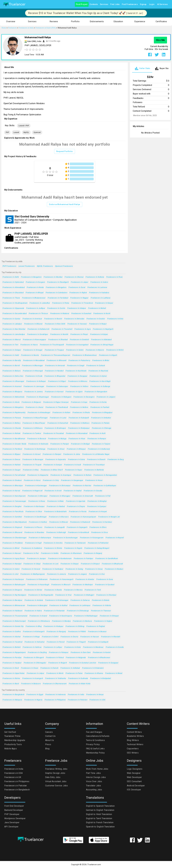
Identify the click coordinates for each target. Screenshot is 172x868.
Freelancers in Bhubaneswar (34, 298)
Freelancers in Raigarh (58, 663)
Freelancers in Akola (11, 402)
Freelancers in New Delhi (55, 324)
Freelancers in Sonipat (53, 465)
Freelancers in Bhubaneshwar (85, 355)
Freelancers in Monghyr (97, 501)
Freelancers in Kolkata (95, 277)
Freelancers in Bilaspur (76, 449)
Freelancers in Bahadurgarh (14, 585)
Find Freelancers (130, 4)
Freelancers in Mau (31, 470)
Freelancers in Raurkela (98, 371)
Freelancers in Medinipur (83, 585)
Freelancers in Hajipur (103, 621)
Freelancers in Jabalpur (12, 324)
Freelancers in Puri (31, 553)
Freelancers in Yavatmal (12, 642)
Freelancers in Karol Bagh (100, 381)
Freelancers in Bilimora (78, 381)
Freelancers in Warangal (33, 371)
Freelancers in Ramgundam (96, 392)
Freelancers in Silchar (33, 590)
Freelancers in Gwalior (96, 319)
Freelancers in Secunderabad (14, 314)
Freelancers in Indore (99, 282)
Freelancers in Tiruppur (54, 350)
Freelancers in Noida (35, 287)
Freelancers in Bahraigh (56, 532)
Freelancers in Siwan (29, 668)
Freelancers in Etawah (96, 460)
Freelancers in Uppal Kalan (13, 673)
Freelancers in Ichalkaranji (99, 449)
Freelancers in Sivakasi (12, 480)
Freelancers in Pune (114, 277)
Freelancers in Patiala (100, 423)
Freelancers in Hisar (77, 439)
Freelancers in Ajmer (98, 376)
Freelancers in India (76, 695)
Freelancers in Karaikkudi (78, 532)
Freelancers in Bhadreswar (99, 658)
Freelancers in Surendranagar (65, 538)
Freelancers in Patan (74, 673)
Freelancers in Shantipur (106, 595)
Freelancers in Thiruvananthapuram (55, 355)
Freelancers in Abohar (12, 637)
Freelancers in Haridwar (102, 522)
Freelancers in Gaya (79, 402)
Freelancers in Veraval (31, 569)
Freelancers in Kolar (72, 647)
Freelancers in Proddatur (13, 543)
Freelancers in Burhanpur (34, 507)
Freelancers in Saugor (11, 470)
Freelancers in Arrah (53, 491)
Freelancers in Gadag (74, 569)
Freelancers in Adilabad (70, 668)
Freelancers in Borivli (11, 366)
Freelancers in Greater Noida (14, 444)
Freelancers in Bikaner (33, 324)
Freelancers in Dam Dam (81, 653)
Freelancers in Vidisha (102, 606)
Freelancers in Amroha (53, 543)
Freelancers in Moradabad (34, 361)
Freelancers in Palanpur (59, 653)
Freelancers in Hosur (94, 480)
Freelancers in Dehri (50, 637)
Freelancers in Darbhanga (35, 449)
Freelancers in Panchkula (13, 512)
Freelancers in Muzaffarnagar (35, 418)
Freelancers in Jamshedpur (14, 334)
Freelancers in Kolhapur (36, 381)
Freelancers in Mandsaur (93, 647)
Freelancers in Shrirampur (60, 486)
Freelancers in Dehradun (74, 319)
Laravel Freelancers (27, 266)
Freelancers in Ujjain (74, 392)
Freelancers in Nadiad (56, 507)
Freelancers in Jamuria (56, 574)
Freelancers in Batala (101, 600)
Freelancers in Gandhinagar (35, 517)
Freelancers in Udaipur (77, 308)
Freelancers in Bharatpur (13, 486)
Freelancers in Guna (104, 579)
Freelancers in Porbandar (54, 611)
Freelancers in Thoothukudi (57, 407)
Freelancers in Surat (77, 287)
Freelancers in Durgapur (77, 376)
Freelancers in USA (97, 700)
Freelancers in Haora (29, 345)
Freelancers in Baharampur (40, 538)
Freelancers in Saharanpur (57, 387)
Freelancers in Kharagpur (60, 496)
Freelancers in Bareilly (12, 361)
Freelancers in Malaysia (12, 700)
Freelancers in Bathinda (94, 470)
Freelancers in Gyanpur (97, 507)
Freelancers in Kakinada (38, 444)
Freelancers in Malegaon (61, 397)
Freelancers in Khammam (71, 553)
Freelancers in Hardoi (102, 653)
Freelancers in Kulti (97, 433)
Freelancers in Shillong (75, 626)
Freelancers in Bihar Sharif (52, 470)
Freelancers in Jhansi (34, 407)
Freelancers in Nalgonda (76, 658)
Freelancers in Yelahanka (55, 678)
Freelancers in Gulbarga (100, 387)
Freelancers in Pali (103, 496)
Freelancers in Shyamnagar (38, 397)
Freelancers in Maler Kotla (79, 684)
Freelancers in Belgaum (31, 402)
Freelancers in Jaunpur (36, 559)
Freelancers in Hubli (11, 355)
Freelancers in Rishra (11, 678)
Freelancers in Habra (33, 611)
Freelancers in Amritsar (32, 319)
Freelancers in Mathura (80, 423)
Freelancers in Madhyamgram (33, 574)
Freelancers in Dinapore (12, 590)
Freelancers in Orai (97, 574)
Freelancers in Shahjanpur (79, 428)
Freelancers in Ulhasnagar (13, 381)
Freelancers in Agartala (76, 501)
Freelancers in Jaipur (79, 282)
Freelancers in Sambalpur (53, 569)
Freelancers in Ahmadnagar (39, 413)
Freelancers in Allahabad (101, 340)
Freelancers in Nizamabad (77, 433)
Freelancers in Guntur (11, 319)
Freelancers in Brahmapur (55, 428)
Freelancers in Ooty (51, 480)
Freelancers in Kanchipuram (14, 496)
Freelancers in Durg (115, 460)
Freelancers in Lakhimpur (80, 606)
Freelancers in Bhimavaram (14, 606)
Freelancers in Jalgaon (106, 397)
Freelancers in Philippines (55, 700)
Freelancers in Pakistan (77, 700)
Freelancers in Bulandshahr (55, 512)
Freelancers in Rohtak (11, 433)
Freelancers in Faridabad (58, 298)
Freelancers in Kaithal (58, 606)
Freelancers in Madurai (60, 314)
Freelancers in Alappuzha (38, 475)
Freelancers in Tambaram (75, 543)
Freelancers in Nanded (54, 371)
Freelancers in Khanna (94, 673)
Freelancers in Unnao (94, 569)
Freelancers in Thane (11, 298)
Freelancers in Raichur (82, 486)
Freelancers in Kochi (102, 314)
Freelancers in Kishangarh (34, 632)
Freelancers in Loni (50, 564)
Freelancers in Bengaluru (56, 287)
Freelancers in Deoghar (12, 507)
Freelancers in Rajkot (78, 293)
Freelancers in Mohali (97, 308)
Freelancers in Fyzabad (105, 585)
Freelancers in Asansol (12, 387)
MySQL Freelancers (45, 266)
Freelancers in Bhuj (33, 626)
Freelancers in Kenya (95, 695)
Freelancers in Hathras (32, 647)
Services (104, 4)
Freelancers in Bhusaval (12, 532)
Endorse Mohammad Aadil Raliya (65, 204)
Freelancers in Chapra (76, 507)
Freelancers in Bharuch (61, 585)
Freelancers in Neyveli (115, 538)
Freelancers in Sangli (76, 366)
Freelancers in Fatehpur (83, 559)
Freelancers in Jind (10, 574)
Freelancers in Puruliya (12, 658)
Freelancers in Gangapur (108, 663)
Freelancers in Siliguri (57, 381)
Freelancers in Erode (34, 376)
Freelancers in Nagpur (79, 298)
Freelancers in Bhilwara (33, 428)
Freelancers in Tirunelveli (62, 329)
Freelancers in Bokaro (11, 371)
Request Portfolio (65, 151)
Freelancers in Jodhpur (36, 308)
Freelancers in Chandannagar (14, 538)
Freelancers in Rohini (115, 350)
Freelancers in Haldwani (12, 611)
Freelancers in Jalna (71, 454)
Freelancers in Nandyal (12, 564)
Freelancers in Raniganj (56, 632)
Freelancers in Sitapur (70, 564)
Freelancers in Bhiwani (59, 522)
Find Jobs (115, 4)
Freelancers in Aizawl (32, 454)
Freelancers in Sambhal (12, 517)
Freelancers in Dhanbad (58, 340)
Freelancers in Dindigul (80, 444)
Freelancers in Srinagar (33, 350)
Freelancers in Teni (10, 345)
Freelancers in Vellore (79, 387)
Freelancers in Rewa (37, 501)
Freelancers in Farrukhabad (14, 475)
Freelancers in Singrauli (12, 527)
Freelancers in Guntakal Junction (82, 663)
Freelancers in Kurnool (54, 392)
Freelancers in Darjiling (37, 653)
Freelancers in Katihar (38, 522)
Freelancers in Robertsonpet (14, 621)
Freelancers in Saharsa (80, 600)
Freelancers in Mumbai (53, 277)
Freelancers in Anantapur (61, 475)
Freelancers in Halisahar (35, 642)
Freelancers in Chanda (12, 428)
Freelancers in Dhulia (81, 413)
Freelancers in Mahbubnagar (86, 616)
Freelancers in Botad (114, 673)
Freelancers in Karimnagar (36, 486)
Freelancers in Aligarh (108, 355)
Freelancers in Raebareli (80, 522)
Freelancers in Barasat (36, 439)
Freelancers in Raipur (98, 324)
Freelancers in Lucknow (97, 287)
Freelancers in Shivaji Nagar (102, 345)
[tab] (142, 69)
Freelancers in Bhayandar (55, 376)
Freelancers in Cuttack (96, 366)
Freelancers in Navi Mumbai (14, 329)
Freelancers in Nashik (59, 334)
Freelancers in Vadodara (99, 293)
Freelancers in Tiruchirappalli (52, 345)
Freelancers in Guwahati (81, 314)
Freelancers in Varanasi (77, 324)
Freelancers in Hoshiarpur (13, 579)
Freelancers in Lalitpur (53, 647)
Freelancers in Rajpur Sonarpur (56, 402)
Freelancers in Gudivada (78, 678)
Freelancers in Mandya (61, 621)
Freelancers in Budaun (114, 569)
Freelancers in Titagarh (76, 642)
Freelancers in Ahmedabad (13, 287)
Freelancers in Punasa (12, 418)
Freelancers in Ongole (73, 548)
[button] (11, 22)
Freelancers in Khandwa (34, 532)
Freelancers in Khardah (110, 637)
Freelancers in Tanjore (101, 444)
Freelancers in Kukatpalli (79, 418)
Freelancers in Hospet (98, 512)
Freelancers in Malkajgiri (84, 595)
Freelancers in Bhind (11, 548)
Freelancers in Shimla (53, 548)
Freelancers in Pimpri (79, 334)
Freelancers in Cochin (56, 308)
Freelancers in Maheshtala (13, 397)
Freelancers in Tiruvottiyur (94, 465)
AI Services (162, 4)
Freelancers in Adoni (11, 569)
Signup (143, 4)
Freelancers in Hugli (33, 543)
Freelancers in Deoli (11, 668)
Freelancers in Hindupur (53, 626)
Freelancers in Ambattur (101, 418)
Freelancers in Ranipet (52, 454)
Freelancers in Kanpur (104, 303)
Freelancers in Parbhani (12, 449)
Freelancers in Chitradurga (78, 611)
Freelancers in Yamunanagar (14, 501)
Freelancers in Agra (82, 329)
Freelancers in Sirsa (99, 532)
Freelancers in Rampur (97, 439)
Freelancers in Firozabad (53, 433)
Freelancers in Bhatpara (12, 392)
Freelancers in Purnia (78, 512)
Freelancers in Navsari (12, 553)
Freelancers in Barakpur (12, 600)
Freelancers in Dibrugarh (34, 658)
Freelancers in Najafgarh (103, 329)
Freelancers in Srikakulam (93, 668)
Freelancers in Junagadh (54, 527)
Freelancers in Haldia (50, 553)
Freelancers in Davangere (84, 397)
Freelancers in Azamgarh (33, 678)
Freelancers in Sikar (34, 512)
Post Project (82, 4)
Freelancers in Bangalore (31, 277)
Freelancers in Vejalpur (12, 663)
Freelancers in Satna (76, 460)
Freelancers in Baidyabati (100, 678)
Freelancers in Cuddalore (32, 548)
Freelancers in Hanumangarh (61, 579)
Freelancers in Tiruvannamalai (15, 616)
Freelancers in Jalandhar (40, 303)
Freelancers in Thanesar (101, 611)
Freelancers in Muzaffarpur (34, 423)
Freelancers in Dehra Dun (13, 376)
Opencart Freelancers (64, 266)
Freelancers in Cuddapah (98, 642)
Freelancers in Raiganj (93, 553)
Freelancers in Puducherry (79, 361)
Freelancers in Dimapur (109, 616)
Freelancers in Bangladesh (13, 695)
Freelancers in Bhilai (101, 361)
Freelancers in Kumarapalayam (83, 517)
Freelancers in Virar (63, 595)
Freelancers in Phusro (33, 527)
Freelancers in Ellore (98, 527)
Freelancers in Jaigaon (77, 574)
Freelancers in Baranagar (33, 460)
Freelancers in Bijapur (11, 454)
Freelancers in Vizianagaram (92, 538)
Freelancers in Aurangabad (77, 345)
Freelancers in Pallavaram (37, 579)
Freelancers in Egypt (35, 695)
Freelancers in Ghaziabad (13, 293)
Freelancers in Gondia (115, 647)
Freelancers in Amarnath (83, 496)
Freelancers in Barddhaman (14, 439)
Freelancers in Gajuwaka (55, 460)
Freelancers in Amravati (55, 366)
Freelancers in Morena (73, 590)
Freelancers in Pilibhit (77, 632)
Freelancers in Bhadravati (112, 564)
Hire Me (160, 40)
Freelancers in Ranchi (53, 319)
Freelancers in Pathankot (98, 543)
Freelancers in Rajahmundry (14, 413)
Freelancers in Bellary (11, 423)
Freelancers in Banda (53, 590)
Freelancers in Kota (115, 319)
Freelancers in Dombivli (79, 340)
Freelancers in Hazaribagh (38, 585)
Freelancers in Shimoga (101, 428)
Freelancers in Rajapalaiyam (14, 653)
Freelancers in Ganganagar (72, 480)
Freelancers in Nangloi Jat (109, 517)
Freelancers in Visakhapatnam (15, 303)
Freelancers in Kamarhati (58, 423)
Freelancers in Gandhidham (106, 559)
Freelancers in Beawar (97, 632)
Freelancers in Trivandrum (82, 303)
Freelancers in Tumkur (32, 433)
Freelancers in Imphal (72, 491)
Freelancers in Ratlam (82, 475)
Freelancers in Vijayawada (13, 308)
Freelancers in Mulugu (57, 439)
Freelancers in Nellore (79, 407)
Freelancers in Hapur (74, 470)
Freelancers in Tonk (93, 590)
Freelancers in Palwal (55, 658)
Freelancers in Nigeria (33, 700)
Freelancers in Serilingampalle (41, 595)
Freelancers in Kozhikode (76, 371)
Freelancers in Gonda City (13, 626)
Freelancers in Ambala (34, 600)
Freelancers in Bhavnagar (32, 366)
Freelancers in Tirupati (32, 465)
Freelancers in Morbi (55, 673)
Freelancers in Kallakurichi (38, 329)
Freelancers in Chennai (74, 277)
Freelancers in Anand (38, 616)
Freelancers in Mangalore (13, 407)
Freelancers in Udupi (32, 564)
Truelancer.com (94, 865)
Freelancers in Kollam (61, 413)
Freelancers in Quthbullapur (105, 486)
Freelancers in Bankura (82, 621)
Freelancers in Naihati (11, 465)
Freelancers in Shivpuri (90, 564)
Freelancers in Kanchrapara (60, 616)
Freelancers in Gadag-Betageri (97, 548)
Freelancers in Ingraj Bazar (14, 559)
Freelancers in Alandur (85, 579)
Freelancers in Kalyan (99, 334)
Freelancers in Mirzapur (38, 496)
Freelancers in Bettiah (11, 647)
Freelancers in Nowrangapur (34, 340)
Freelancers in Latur (58, 418)
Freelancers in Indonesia (55, 695)
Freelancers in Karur (32, 480)
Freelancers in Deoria (69, 637)
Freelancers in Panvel (55, 642)
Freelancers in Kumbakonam (60, 559)
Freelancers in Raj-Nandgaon (14, 595)
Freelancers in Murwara (59, 517)
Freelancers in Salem (75, 350)
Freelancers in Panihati (100, 407)
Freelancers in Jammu (33, 392)
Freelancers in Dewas (11, 460)
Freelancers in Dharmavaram (55, 684)
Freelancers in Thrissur (38, 314)
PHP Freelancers (9, 266)
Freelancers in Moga (31, 637)
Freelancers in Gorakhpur (37, 334)
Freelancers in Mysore (95, 350)
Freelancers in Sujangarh (77, 527)
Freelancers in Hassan (89, 637)
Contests (94, 4)
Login (152, 4)
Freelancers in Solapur (12, 350)
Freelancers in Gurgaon (35, 282)
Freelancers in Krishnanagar (57, 600)
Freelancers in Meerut (11, 340)
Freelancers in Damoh (49, 668)
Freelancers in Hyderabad (13, 282)
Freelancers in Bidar (55, 501)
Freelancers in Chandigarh (58, 282)
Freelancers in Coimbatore (56, 293)
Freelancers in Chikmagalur (35, 663)
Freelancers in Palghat (95, 626)
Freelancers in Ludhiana (100, 298)
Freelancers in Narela (30, 355)
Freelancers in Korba (98, 402)
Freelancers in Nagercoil (32, 491)
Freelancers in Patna (60, 303)
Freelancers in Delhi (11, 277)
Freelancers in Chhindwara (39, 621)
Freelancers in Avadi (72, 465)
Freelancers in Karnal (11, 491)
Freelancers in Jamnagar (34, 387)
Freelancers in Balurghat (37, 606)
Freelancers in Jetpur (35, 673)
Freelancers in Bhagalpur (102, 413)
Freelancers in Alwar (56, 449)
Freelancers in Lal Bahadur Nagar (96, 454)
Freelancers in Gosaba (93, 491)
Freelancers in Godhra (12, 632)
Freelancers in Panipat (59, 444)
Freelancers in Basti (11, 684)
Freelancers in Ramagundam (105, 475)
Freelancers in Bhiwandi (56, 361)
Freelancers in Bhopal (34, 293)
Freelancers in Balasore (31, 684)
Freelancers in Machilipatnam (15, 522)
